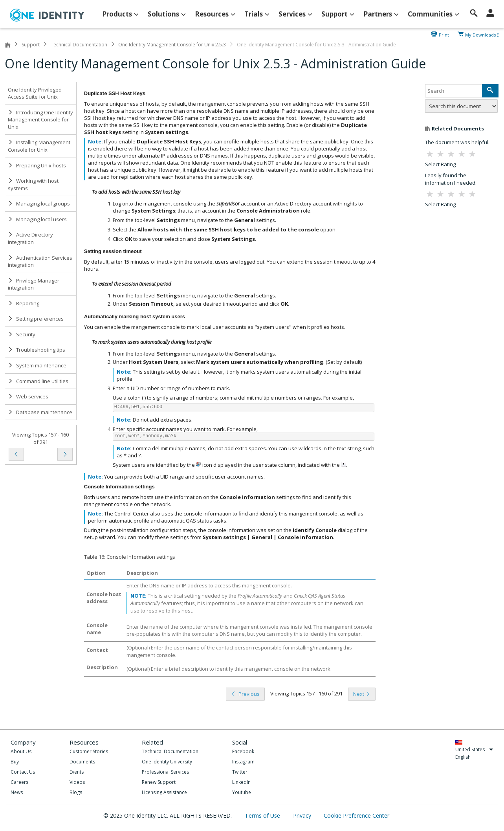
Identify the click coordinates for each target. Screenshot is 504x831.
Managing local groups (39, 204)
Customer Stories (89, 751)
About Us (21, 751)
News (17, 792)
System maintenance (37, 365)
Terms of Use (263, 815)
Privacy (303, 815)
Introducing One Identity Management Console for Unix (40, 120)
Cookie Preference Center (356, 815)
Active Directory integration (30, 238)
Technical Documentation (79, 45)
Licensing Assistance (164, 792)
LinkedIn (241, 782)
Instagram (243, 762)
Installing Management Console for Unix (39, 146)
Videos (77, 782)
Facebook (243, 751)
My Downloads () (482, 34)
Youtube (242, 792)
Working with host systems (33, 184)
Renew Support (159, 782)
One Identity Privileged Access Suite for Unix (35, 93)
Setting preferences (36, 319)
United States (474, 749)
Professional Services (165, 772)
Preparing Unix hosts (37, 165)
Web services (28, 396)
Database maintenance (40, 412)
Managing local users (37, 219)
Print (444, 34)
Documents (82, 762)
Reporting (24, 303)
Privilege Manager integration (34, 284)
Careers (19, 782)
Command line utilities (38, 381)
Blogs (76, 792)
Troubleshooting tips (37, 350)
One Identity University (167, 762)
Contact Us (23, 772)
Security (22, 334)
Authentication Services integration (40, 261)
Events (77, 772)
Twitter (240, 772)
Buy (15, 762)
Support (31, 45)
